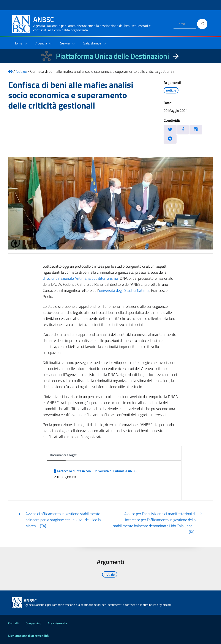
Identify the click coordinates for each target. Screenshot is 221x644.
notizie (171, 90)
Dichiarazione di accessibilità (28, 636)
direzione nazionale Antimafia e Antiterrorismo (80, 278)
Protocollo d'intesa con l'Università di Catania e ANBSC (96, 471)
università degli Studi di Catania (124, 290)
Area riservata (57, 623)
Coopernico (33, 623)
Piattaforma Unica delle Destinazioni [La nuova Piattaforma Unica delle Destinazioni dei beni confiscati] (112, 56)
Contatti (14, 623)
